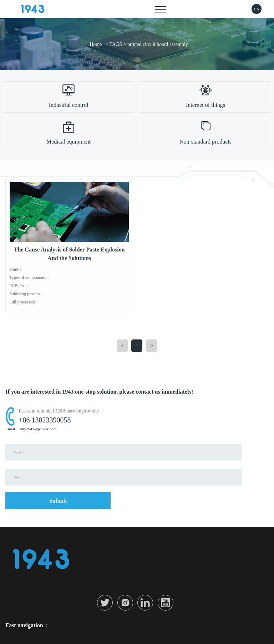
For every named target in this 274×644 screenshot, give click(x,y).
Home (96, 44)
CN (257, 9)
